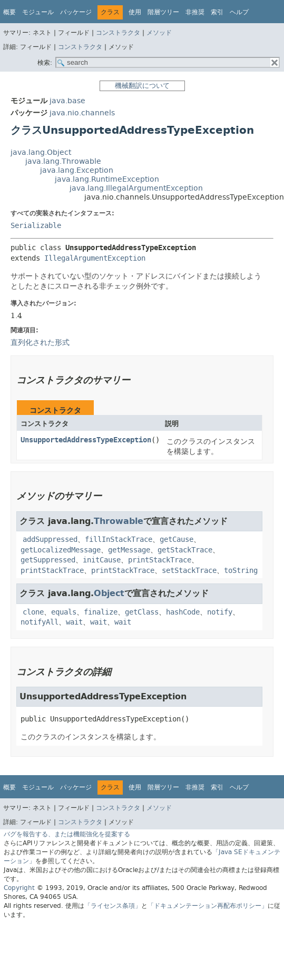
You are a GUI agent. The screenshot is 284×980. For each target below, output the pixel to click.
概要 (9, 12)
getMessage (129, 550)
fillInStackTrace (119, 540)
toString (241, 571)
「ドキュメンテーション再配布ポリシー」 (208, 906)
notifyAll (40, 622)
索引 (217, 12)
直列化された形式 (40, 342)
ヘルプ (239, 12)
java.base (67, 101)
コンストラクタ (118, 33)
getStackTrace (185, 550)
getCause (177, 540)
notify (220, 612)
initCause (102, 560)
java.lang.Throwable (63, 161)
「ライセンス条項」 (113, 906)
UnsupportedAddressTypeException (86, 440)
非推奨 (195, 12)
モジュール (38, 12)
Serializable (36, 226)
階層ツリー (163, 12)
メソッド (159, 33)
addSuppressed (50, 540)
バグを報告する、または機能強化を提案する (67, 834)
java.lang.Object (41, 152)
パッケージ (76, 12)
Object (109, 593)
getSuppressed (48, 560)
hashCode (183, 612)
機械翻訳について (142, 86)
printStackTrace (160, 560)
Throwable (119, 521)
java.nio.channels (82, 113)
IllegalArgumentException (95, 258)
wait (74, 622)
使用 (135, 12)
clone (33, 612)
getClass (142, 612)
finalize (101, 612)
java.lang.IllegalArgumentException (136, 188)
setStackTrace (189, 571)
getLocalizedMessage (61, 550)
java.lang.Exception (77, 170)
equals (64, 612)
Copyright (19, 888)
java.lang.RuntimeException (107, 179)
